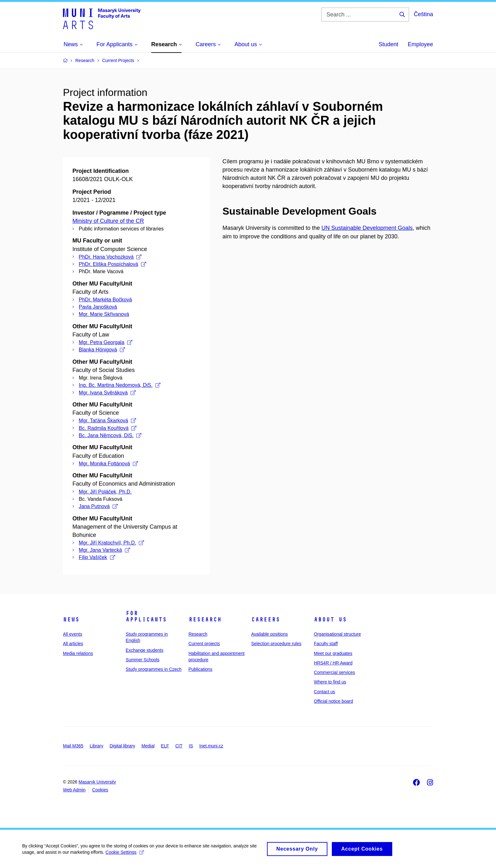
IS (191, 746)
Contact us (324, 692)
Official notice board (333, 701)
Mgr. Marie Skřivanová (104, 314)
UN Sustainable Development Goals (367, 228)
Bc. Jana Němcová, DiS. (110, 435)
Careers (266, 620)
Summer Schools (143, 660)
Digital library (122, 746)
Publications (201, 669)
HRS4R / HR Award (333, 663)
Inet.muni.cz (211, 746)
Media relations (78, 653)
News (71, 620)
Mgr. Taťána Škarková (107, 421)
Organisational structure (337, 634)
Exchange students (144, 650)
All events (73, 634)
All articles (73, 644)
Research (205, 620)
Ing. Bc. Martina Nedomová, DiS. (120, 385)
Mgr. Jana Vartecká (104, 550)
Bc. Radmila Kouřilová (108, 428)
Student (388, 44)
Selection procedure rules (276, 644)
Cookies (100, 790)
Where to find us (330, 682)
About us (330, 620)
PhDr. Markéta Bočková (105, 300)
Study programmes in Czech (154, 669)
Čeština (423, 14)
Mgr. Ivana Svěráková (107, 393)
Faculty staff (326, 644)
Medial (148, 746)
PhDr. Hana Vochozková (110, 257)
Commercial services (334, 672)
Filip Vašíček (97, 557)
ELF (165, 746)
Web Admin (74, 790)
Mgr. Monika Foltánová (108, 464)
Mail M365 (73, 746)
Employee (420, 44)
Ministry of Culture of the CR (108, 221)
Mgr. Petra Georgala (105, 342)
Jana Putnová (98, 506)
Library (97, 746)
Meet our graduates (333, 653)
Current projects (204, 644)
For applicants (146, 616)
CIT (179, 746)
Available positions (270, 634)
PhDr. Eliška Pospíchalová (112, 264)
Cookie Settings (125, 855)
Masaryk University (97, 782)
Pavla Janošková (98, 307)
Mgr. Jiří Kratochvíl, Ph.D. (111, 543)
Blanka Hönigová (102, 350)
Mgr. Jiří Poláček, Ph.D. (105, 492)
